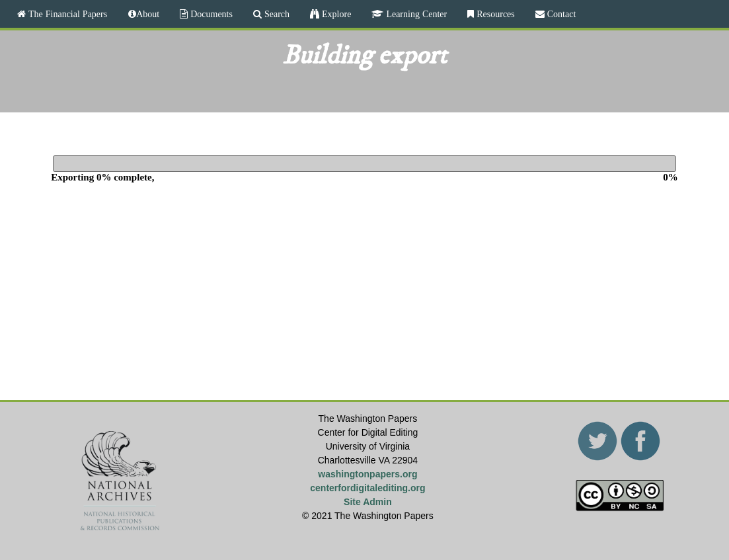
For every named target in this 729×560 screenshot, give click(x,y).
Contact (560, 14)
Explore (335, 14)
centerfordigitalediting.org (367, 488)
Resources (494, 14)
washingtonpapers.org (367, 474)
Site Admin (368, 502)
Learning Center (415, 14)
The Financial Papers (66, 14)
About (148, 14)
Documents (210, 14)
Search (276, 14)
